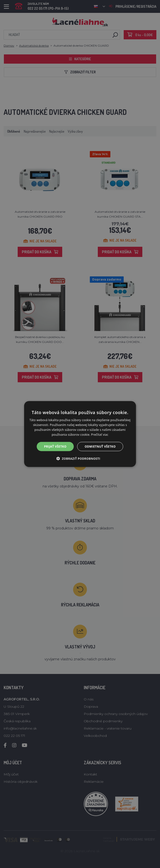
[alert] (80, 434)
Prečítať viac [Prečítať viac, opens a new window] (100, 434)
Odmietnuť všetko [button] (100, 446)
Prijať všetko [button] (55, 446)
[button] (80, 458)
